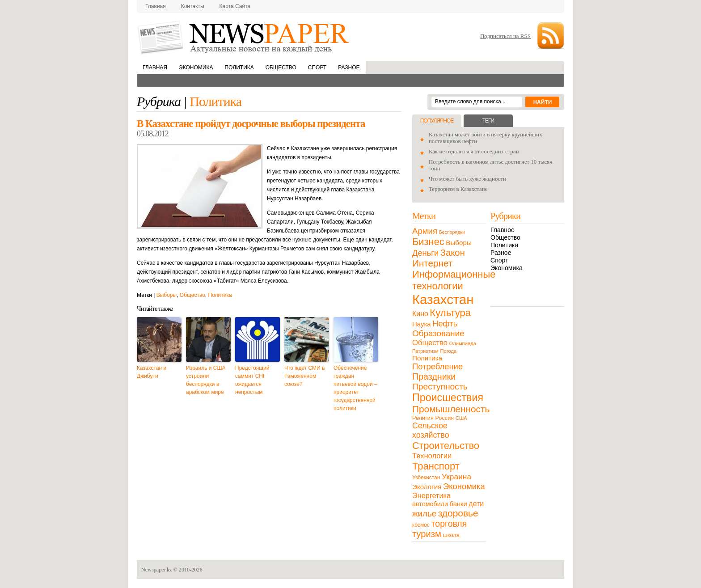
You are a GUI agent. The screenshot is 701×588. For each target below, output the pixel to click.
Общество (281, 68)
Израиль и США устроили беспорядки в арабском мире (206, 380)
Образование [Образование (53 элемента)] (438, 333)
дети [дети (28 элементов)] (476, 504)
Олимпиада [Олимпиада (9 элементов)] (463, 343)
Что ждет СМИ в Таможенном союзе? (304, 376)
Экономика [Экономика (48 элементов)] (464, 486)
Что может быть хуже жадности (467, 179)
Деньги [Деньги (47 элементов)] (425, 253)
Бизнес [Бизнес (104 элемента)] (428, 242)
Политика (239, 68)
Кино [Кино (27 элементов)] (420, 314)
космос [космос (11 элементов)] (421, 525)
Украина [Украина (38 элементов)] (456, 477)
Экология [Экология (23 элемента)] (427, 487)
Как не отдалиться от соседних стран (474, 152)
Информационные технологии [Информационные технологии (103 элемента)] (454, 280)
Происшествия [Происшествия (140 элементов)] (448, 398)
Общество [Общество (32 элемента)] (430, 343)
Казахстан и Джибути (152, 372)
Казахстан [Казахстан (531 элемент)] (443, 299)
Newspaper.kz (157, 570)
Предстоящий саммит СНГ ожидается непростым (252, 380)
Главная (156, 6)
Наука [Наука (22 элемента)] (422, 324)
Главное (503, 230)
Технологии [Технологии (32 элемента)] (432, 456)
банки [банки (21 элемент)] (458, 504)
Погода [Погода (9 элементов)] (448, 351)
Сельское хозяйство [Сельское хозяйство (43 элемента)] (431, 430)
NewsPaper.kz (244, 37)
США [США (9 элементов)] (461, 418)
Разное (349, 68)
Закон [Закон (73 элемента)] (453, 253)
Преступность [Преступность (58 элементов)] (440, 387)
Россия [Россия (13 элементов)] (444, 418)
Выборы (167, 295)
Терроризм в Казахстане (458, 189)
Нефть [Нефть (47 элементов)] (445, 324)
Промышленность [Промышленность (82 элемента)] (451, 409)
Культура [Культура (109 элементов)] (450, 313)
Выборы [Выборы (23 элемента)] (458, 243)
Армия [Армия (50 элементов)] (425, 231)
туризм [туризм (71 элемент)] (427, 534)
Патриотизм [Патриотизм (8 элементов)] (425, 351)
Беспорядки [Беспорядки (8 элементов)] (452, 232)
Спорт (317, 68)
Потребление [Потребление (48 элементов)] (437, 366)
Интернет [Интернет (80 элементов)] (432, 263)
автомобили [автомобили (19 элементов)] (430, 504)
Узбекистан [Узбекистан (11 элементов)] (426, 478)
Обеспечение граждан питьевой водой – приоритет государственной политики (355, 388)
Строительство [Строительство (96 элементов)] (446, 446)
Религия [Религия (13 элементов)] (423, 418)
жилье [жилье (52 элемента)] (424, 514)
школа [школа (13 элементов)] (451, 535)
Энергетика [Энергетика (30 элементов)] (431, 495)
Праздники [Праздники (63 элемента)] (434, 376)
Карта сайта (235, 6)
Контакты (193, 6)
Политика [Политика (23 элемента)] (427, 358)
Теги (488, 121)
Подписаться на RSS (505, 36)
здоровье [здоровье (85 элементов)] (458, 513)
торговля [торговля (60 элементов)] (449, 524)
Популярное (437, 121)
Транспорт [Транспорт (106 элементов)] (436, 466)
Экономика (196, 68)
